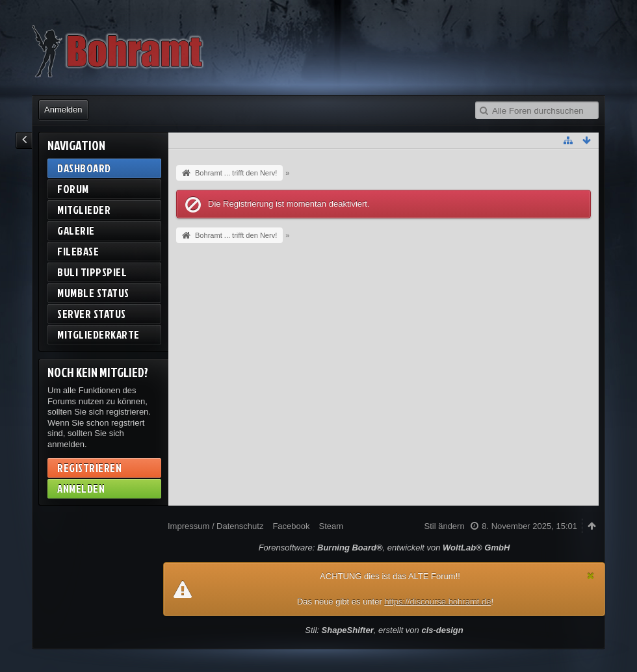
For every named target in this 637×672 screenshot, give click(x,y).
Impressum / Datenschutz (215, 526)
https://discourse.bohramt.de (437, 601)
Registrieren (89, 468)
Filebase (78, 251)
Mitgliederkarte (98, 334)
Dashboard (84, 168)
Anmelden (63, 110)
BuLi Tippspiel (92, 272)
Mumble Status (93, 293)
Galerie (76, 230)
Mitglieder (84, 210)
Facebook (291, 526)
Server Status (92, 314)
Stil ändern (445, 526)
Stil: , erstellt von (384, 630)
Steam (331, 526)
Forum (73, 189)
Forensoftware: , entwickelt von (384, 548)
